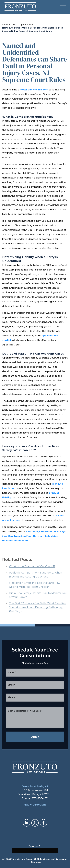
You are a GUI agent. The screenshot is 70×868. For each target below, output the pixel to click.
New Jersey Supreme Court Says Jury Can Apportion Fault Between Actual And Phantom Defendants (34, 536)
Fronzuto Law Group (12, 24)
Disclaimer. (62, 859)
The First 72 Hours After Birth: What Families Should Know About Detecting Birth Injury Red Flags (37, 614)
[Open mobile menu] (63, 7)
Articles (28, 24)
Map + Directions (35, 805)
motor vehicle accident (34, 90)
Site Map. (36, 862)
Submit (35, 737)
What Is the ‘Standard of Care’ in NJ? (32, 573)
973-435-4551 (40, 798)
